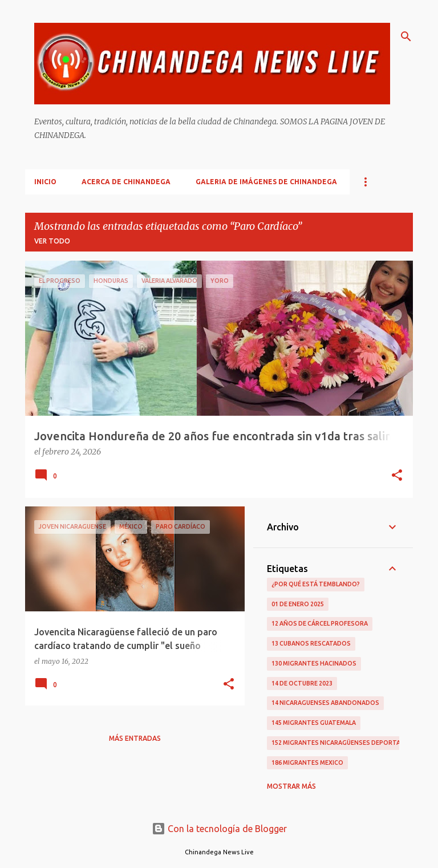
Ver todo (52, 241)
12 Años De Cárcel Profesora (320, 623)
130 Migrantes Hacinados (314, 663)
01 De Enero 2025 (298, 604)
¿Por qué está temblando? (316, 584)
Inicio (45, 182)
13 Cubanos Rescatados (311, 643)
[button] (397, 476)
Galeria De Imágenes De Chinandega (266, 182)
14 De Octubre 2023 (302, 683)
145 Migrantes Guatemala (314, 723)
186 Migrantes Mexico (307, 762)
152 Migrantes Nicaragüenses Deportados (343, 743)
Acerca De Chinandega (126, 182)
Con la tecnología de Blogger (219, 829)
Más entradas (135, 738)
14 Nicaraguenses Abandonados (325, 703)
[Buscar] (406, 36)
